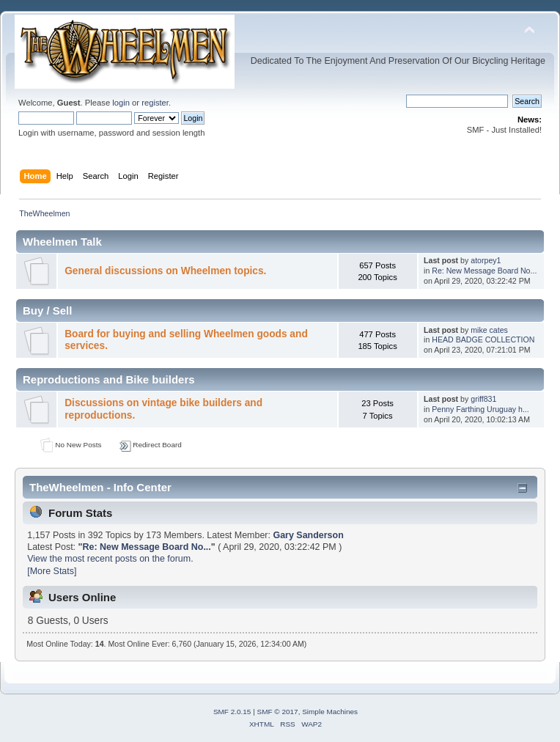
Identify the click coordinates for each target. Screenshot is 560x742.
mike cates (489, 330)
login (121, 103)
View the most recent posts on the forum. (110, 559)
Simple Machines (330, 712)
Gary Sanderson (308, 535)
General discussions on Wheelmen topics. (165, 271)
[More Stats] (52, 571)
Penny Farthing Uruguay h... (480, 409)
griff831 (483, 399)
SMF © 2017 (278, 712)
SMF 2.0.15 (232, 712)
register (155, 103)
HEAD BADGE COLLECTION (483, 339)
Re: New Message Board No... (484, 271)
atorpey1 (486, 260)
